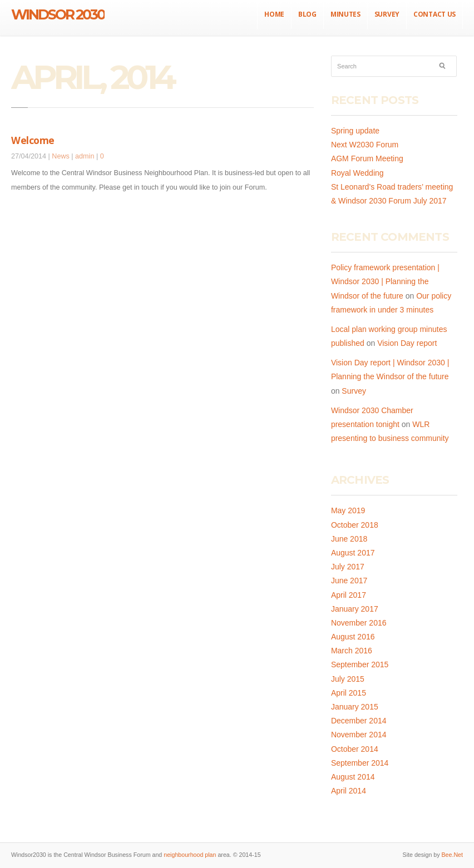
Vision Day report (407, 343)
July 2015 (348, 679)
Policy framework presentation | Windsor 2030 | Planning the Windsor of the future (385, 281)
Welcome (33, 140)
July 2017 (348, 567)
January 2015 (355, 707)
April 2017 (349, 595)
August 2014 (353, 777)
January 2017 (355, 609)
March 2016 (352, 651)
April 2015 (349, 693)
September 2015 (360, 664)
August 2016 (353, 637)
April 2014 (349, 791)
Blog (307, 14)
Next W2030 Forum (365, 145)
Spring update (355, 131)
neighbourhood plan (190, 855)
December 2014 (359, 721)
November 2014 (359, 735)
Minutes (345, 14)
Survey (387, 14)
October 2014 (355, 749)
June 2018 (349, 539)
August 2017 (353, 553)
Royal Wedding (357, 173)
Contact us (434, 14)
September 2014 (360, 763)
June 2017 (349, 581)
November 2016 (359, 623)
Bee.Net (452, 855)
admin (85, 156)
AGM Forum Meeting (367, 158)
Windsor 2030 (58, 14)
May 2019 (348, 510)
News (61, 156)
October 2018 (355, 525)
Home (274, 14)
